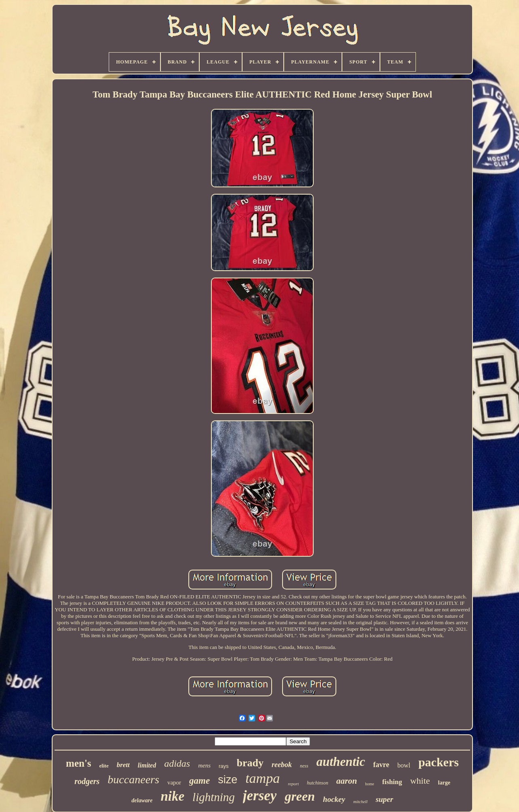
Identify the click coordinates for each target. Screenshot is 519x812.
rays (224, 766)
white (420, 781)
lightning (214, 797)
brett (123, 765)
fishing (392, 782)
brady (250, 763)
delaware (142, 800)
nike (172, 796)
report (293, 784)
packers (439, 762)
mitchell (360, 801)
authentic (341, 762)
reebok (282, 765)
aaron (347, 781)
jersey (260, 796)
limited (147, 765)
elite (104, 766)
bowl (404, 765)
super (384, 799)
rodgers (87, 781)
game (199, 781)
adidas (177, 763)
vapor (174, 782)
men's (79, 763)
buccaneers (133, 779)
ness (304, 766)
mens (204, 765)
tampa (263, 778)
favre (381, 765)
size (228, 780)
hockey (334, 799)
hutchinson (318, 783)
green (300, 796)
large (444, 783)
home (369, 784)
